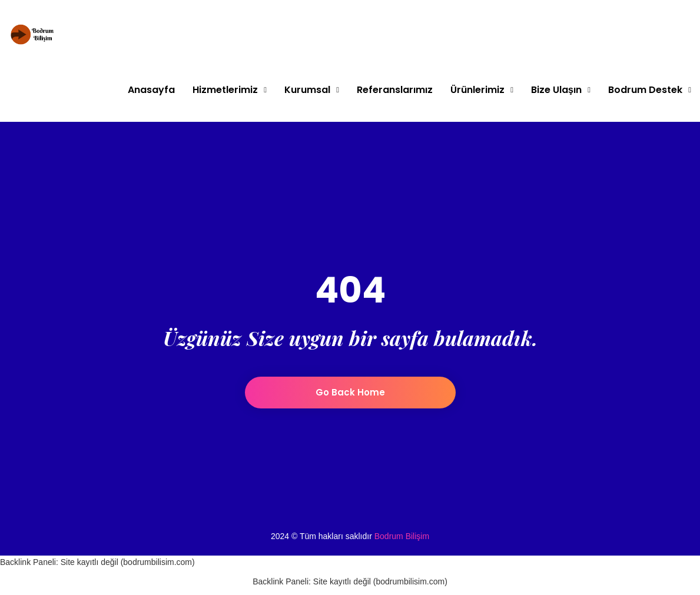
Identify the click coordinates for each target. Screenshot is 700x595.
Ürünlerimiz (477, 90)
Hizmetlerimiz (225, 90)
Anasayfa (151, 90)
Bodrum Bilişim (402, 536)
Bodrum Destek (645, 90)
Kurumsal (307, 90)
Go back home (350, 392)
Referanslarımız (395, 90)
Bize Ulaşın (556, 90)
